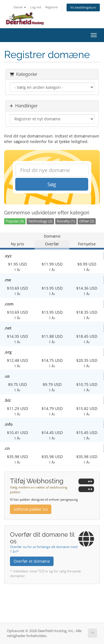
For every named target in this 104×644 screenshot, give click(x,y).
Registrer (52, 7)
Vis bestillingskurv (83, 7)
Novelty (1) (66, 221)
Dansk (20, 7)
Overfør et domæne (32, 561)
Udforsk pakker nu (31, 509)
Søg (52, 184)
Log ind (36, 7)
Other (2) (87, 221)
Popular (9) (15, 221)
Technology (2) (40, 221)
